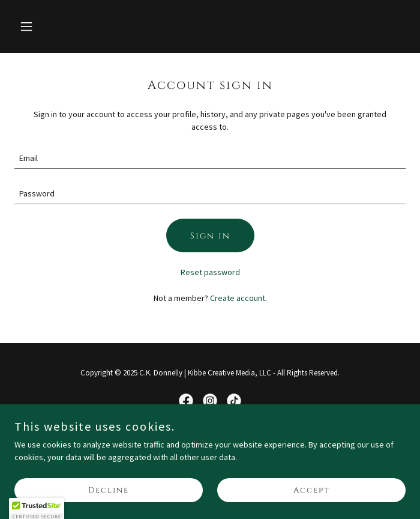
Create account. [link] (238, 298)
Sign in (210, 236)
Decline (109, 490)
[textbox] (210, 158)
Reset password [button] (210, 272)
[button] (59, 26)
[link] (186, 401)
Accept (312, 490)
